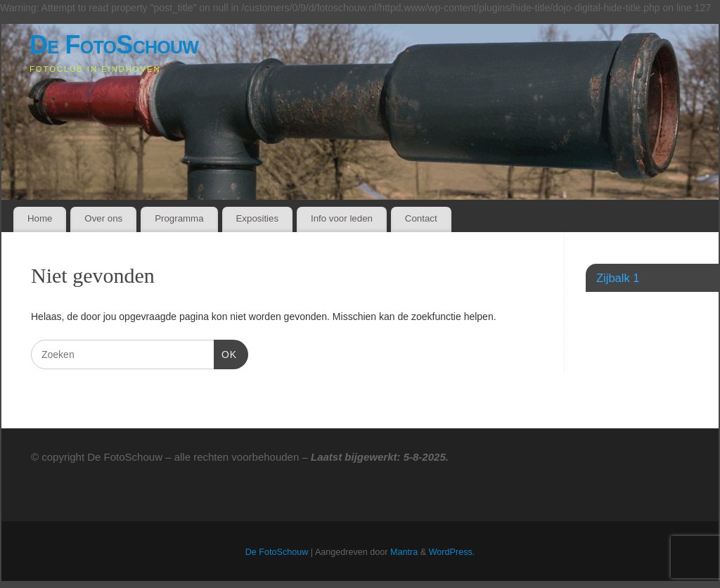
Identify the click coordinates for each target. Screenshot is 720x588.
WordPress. (452, 552)
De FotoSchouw (114, 45)
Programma (179, 218)
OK (225, 353)
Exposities (257, 218)
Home (40, 218)
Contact (421, 218)
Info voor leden (342, 218)
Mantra (404, 552)
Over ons (103, 218)
